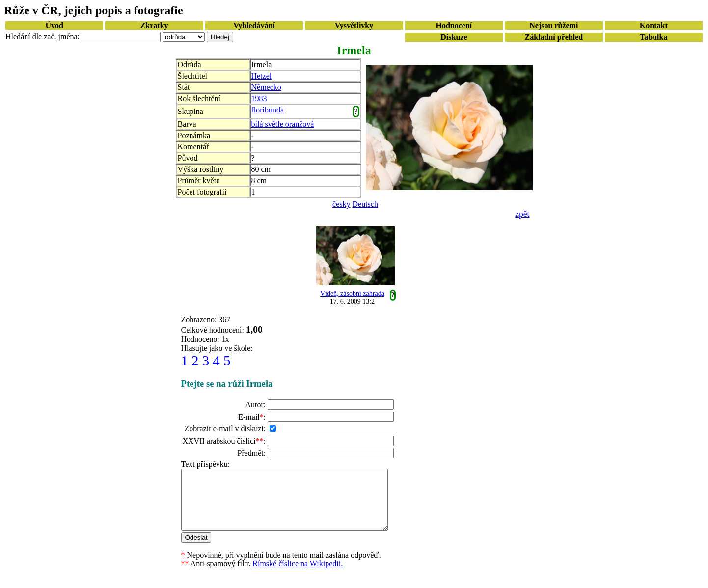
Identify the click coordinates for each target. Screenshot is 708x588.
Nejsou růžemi (554, 25)
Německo (266, 87)
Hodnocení (454, 25)
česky (341, 204)
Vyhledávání (254, 25)
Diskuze (454, 37)
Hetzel (262, 76)
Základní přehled (554, 37)
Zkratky (154, 25)
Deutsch (365, 204)
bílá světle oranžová (283, 124)
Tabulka (654, 37)
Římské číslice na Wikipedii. (298, 575)
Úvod (54, 25)
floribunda (268, 110)
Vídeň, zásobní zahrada (352, 294)
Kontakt (654, 25)
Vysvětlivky (354, 25)
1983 (259, 98)
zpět (522, 214)
